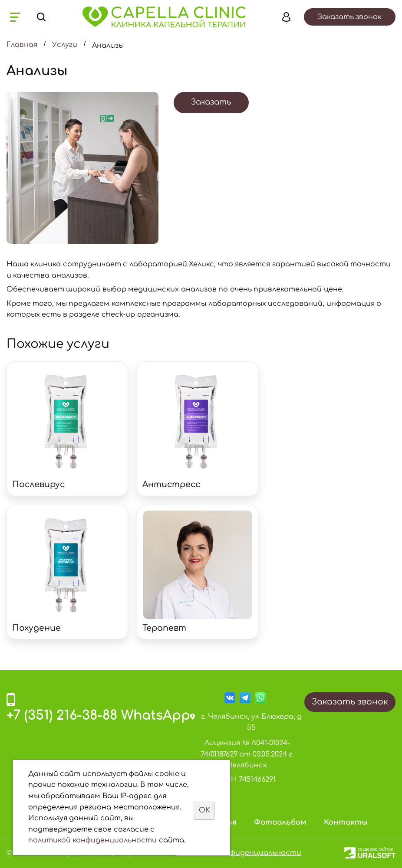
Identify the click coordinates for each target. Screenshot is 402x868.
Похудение (36, 628)
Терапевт (164, 628)
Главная (22, 45)
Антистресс (171, 484)
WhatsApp (156, 716)
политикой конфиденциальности (92, 840)
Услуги (65, 45)
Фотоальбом (280, 822)
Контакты (346, 822)
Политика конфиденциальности (239, 853)
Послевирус (38, 484)
